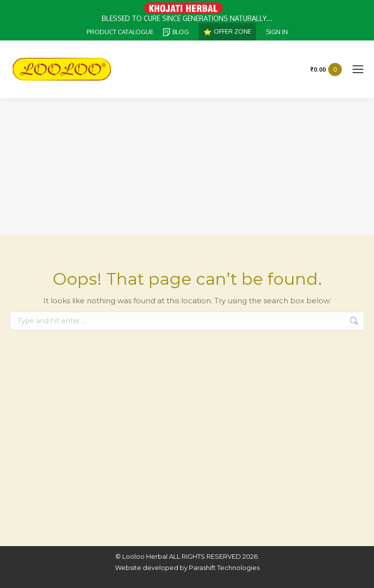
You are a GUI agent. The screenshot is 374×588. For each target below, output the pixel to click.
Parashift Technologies (224, 568)
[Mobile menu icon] (358, 69)
